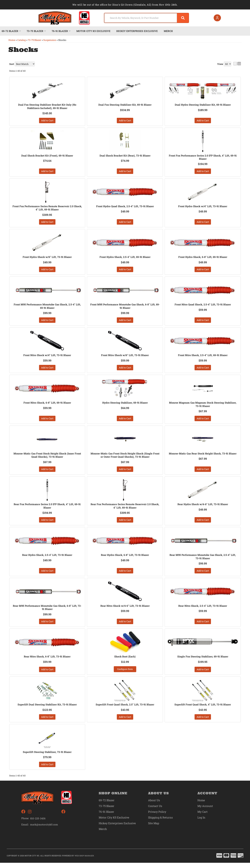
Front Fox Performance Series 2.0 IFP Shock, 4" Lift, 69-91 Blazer (203, 158)
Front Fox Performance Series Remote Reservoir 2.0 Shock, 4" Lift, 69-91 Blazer (47, 209)
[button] (144, 18)
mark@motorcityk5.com (44, 830)
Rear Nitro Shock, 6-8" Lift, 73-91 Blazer (47, 661)
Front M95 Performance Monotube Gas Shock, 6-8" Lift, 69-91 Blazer (125, 308)
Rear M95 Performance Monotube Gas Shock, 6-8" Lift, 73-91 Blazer (47, 612)
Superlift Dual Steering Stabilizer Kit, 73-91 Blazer (47, 709)
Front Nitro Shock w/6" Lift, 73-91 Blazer (125, 357)
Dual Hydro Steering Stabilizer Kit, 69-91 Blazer (203, 105)
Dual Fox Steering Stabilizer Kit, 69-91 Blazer (125, 105)
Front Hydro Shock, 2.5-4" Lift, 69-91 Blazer (125, 258)
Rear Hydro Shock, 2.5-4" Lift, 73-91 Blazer (47, 559)
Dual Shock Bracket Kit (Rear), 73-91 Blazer (125, 156)
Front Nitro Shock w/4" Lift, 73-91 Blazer (47, 357)
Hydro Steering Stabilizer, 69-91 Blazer (125, 405)
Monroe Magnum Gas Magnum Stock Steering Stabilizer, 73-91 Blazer (203, 407)
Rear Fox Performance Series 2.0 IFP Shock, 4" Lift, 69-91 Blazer (47, 509)
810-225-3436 (38, 824)
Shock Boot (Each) (125, 661)
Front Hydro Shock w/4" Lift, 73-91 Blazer (203, 207)
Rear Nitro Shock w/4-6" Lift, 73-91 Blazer (125, 610)
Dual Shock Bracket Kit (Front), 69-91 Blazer (47, 156)
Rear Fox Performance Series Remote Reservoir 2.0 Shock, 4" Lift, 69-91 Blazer (125, 509)
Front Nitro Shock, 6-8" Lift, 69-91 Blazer (47, 405)
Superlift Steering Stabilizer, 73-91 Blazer (47, 757)
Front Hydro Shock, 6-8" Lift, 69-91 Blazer (203, 258)
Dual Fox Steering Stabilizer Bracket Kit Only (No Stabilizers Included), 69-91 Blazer (47, 107)
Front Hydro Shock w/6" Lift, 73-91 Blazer (47, 258)
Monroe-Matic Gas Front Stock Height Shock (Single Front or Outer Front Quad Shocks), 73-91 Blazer (125, 458)
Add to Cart (47, 121)
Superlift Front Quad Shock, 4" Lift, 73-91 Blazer (203, 709)
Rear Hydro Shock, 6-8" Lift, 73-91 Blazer (125, 559)
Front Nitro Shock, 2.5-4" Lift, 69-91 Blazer (203, 357)
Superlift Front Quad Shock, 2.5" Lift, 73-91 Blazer (125, 709)
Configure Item (125, 674)
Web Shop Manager (84, 861)
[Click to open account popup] (216, 18)
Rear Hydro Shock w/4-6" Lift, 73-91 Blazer (203, 507)
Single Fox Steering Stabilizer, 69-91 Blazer (203, 661)
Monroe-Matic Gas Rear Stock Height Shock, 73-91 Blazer (203, 458)
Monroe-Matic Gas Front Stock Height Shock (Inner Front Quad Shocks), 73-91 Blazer (47, 458)
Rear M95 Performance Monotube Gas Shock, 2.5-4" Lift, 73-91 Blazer (203, 560)
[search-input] (137, 18)
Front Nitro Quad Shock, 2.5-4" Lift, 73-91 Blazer (203, 306)
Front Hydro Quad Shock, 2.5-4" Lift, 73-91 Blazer (125, 207)
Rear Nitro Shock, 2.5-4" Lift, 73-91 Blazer (203, 610)
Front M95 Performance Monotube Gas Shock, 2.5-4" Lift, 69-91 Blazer (47, 308)
